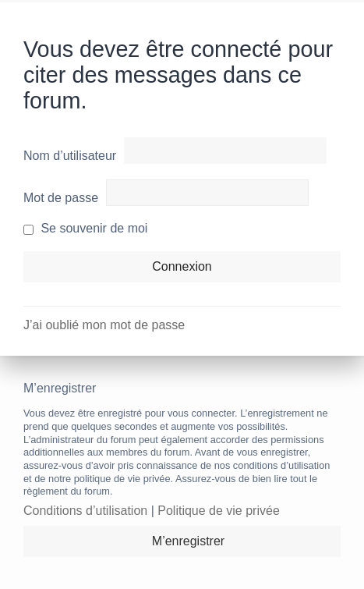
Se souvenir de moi (85, 228)
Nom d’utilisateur (70, 156)
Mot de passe (61, 198)
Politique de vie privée (219, 511)
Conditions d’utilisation (85, 511)
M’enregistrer (188, 541)
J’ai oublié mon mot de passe (104, 325)
